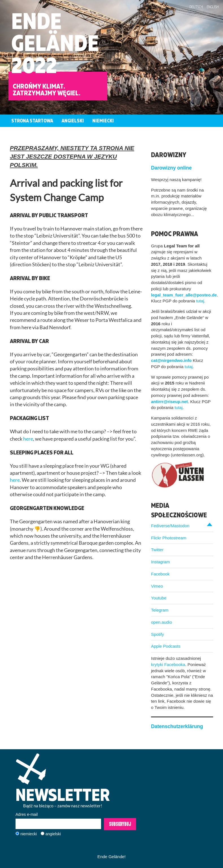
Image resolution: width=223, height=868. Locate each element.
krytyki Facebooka (168, 664)
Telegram (160, 610)
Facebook (160, 574)
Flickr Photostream (169, 538)
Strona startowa (32, 121)
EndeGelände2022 (55, 43)
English (213, 7)
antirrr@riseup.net (170, 402)
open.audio (161, 622)
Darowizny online (171, 168)
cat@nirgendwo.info (171, 360)
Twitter (157, 550)
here (28, 439)
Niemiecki (103, 121)
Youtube (159, 598)
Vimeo (157, 586)
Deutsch (196, 7)
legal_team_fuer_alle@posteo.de (184, 295)
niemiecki (29, 834)
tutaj (200, 301)
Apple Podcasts (166, 646)
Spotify (158, 634)
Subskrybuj (120, 824)
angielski (53, 834)
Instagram (160, 562)
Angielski (73, 121)
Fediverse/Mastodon (170, 526)
